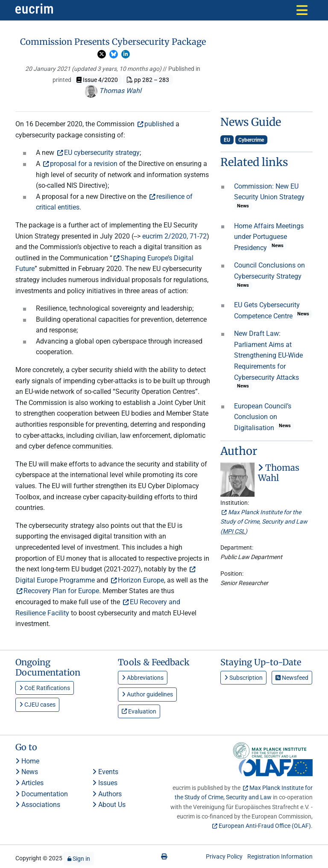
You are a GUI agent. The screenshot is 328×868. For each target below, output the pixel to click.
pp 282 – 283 (148, 80)
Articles (29, 783)
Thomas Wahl (113, 91)
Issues (105, 783)
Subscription (243, 678)
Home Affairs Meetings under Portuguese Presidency (269, 237)
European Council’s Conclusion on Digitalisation (263, 417)
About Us (109, 805)
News (27, 772)
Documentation (42, 794)
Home (27, 761)
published (159, 124)
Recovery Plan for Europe (61, 591)
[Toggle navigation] (302, 10)
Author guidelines (147, 694)
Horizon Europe (141, 580)
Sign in (79, 859)
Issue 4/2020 (97, 80)
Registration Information (280, 856)
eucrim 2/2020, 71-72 (174, 236)
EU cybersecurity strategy (102, 153)
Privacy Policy (224, 856)
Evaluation (139, 711)
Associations (38, 805)
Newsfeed (292, 678)
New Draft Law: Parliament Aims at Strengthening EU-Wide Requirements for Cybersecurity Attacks (268, 355)
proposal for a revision (84, 164)
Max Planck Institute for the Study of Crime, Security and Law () (264, 522)
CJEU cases (37, 705)
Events (105, 772)
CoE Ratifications (45, 688)
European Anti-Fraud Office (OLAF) (265, 826)
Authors (107, 794)
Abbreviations (143, 678)
